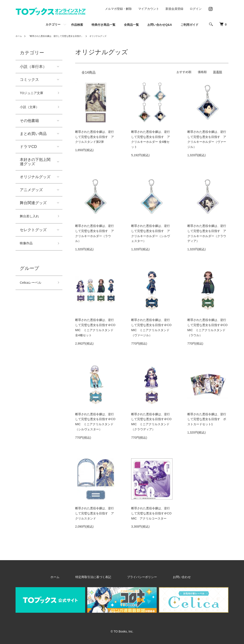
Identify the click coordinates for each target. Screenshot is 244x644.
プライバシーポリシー (139, 577)
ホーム (19, 36)
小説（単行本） (33, 67)
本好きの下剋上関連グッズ (35, 164)
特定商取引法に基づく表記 (99, 577)
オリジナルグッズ (112, 36)
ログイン (196, 9)
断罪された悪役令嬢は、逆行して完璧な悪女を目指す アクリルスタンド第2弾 (95, 137)
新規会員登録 (174, 9)
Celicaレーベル (33, 288)
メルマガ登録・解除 (118, 9)
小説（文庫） (31, 109)
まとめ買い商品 (33, 136)
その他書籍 (29, 123)
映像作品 (27, 247)
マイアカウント (149, 9)
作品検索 (77, 25)
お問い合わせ (169, 577)
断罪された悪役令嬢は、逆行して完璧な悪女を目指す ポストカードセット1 (207, 419)
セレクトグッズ (33, 233)
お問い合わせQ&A (160, 25)
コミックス (29, 80)
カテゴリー (53, 24)
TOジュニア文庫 (34, 94)
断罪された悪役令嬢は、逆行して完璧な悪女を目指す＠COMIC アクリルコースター (151, 513)
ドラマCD (28, 149)
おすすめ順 (184, 72)
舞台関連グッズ (33, 205)
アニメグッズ (31, 192)
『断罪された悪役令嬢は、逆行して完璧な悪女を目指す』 (62, 36)
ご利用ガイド (189, 25)
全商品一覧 (131, 25)
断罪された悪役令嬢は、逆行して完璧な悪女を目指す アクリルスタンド (95, 513)
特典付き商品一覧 (103, 25)
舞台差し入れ (31, 219)
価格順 (202, 72)
